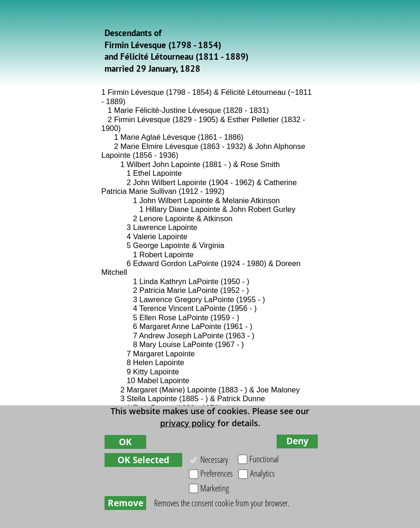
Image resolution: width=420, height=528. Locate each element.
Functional (264, 459)
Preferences (216, 473)
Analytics (262, 473)
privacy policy (188, 423)
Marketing (215, 488)
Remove (126, 503)
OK (125, 442)
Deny (297, 441)
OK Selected (143, 460)
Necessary (214, 459)
